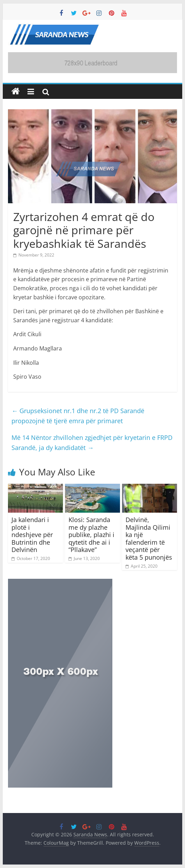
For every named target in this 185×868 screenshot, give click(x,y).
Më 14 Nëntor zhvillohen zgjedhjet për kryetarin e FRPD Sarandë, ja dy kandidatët (92, 443)
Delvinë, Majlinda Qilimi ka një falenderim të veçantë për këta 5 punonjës (149, 538)
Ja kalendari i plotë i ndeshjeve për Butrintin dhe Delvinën (32, 535)
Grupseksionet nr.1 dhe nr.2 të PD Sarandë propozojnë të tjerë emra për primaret (78, 416)
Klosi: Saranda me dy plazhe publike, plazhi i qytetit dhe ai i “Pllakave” (91, 535)
